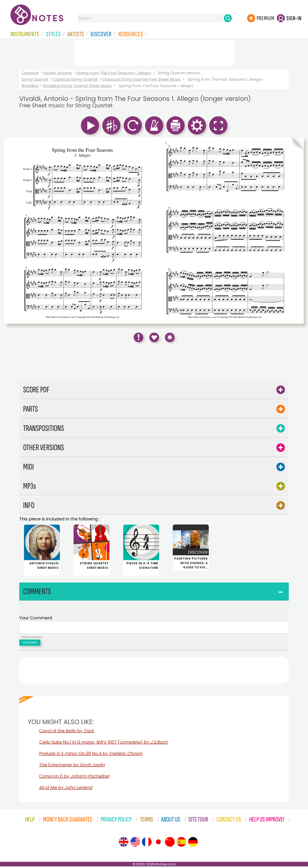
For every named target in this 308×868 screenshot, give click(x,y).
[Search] (228, 18)
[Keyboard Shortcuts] (170, 337)
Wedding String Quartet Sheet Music (77, 86)
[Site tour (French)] (147, 844)
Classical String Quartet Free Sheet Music (141, 79)
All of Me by (66, 789)
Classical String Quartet (75, 79)
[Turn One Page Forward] (297, 231)
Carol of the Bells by (67, 732)
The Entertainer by (72, 766)
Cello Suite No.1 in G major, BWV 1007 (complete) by (103, 744)
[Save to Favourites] (154, 337)
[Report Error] (138, 337)
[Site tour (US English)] (135, 844)
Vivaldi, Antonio (58, 73)
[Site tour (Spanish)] (181, 844)
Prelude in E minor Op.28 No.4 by (91, 755)
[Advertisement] (154, 52)
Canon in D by (74, 778)
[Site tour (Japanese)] (158, 844)
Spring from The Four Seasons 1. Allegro (114, 73)
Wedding (30, 86)
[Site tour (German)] (193, 844)
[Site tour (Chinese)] (170, 844)
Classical (30, 73)
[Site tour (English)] (124, 844)
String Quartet (35, 79)
